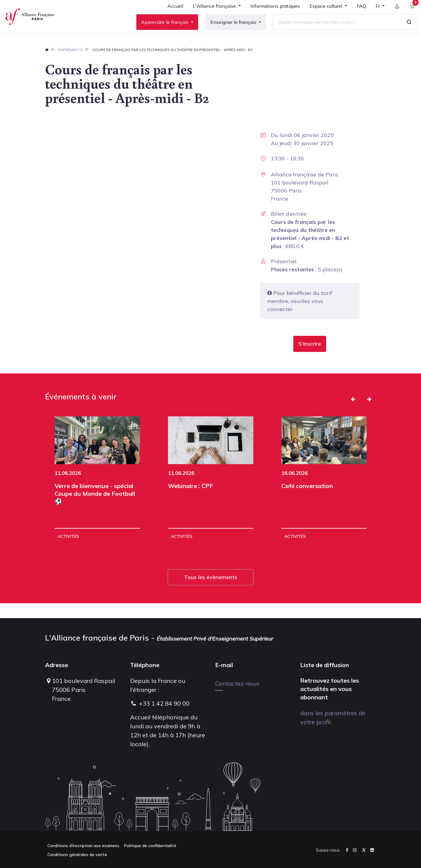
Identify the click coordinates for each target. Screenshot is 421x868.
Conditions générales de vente (77, 855)
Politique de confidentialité (150, 846)
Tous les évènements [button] (211, 592)
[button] (310, 359)
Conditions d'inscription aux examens (83, 846)
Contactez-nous (237, 683)
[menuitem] (172, 16)
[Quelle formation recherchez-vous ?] (334, 30)
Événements (70, 65)
